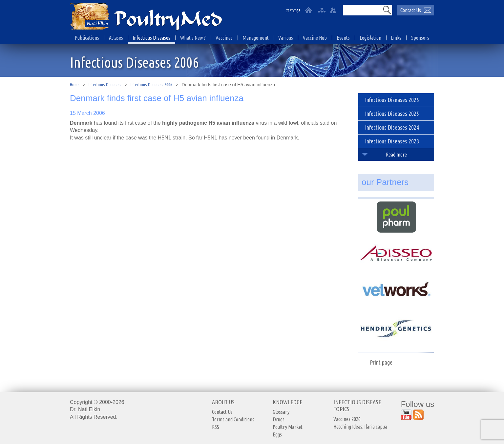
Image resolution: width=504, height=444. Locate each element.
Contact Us (222, 412)
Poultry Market (288, 427)
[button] (387, 10)
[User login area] (333, 10)
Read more (396, 155)
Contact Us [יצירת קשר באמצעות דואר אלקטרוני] (411, 10)
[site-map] (322, 10)
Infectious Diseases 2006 (151, 85)
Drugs (279, 419)
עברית (293, 10)
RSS (216, 427)
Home (75, 85)
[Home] (308, 10)
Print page (381, 362)
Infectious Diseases (105, 85)
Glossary (281, 412)
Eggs (277, 434)
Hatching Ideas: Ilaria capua (360, 427)
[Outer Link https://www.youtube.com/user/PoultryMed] (406, 415)
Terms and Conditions (233, 419)
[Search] (362, 10)
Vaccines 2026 (347, 419)
